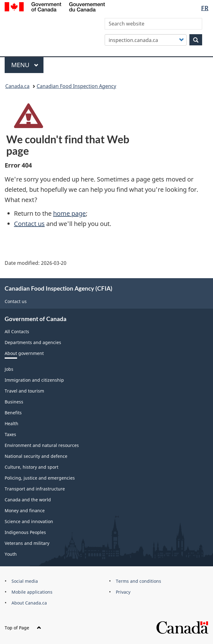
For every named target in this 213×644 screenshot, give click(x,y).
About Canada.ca (29, 603)
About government (24, 353)
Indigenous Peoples (25, 532)
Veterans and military (27, 543)
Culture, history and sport (32, 467)
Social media (25, 581)
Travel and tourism (24, 391)
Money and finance (25, 511)
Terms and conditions (138, 581)
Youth (11, 554)
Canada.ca (17, 86)
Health (11, 423)
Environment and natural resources (42, 445)
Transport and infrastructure (35, 489)
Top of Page (23, 628)
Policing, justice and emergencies (40, 478)
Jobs (9, 369)
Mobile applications (32, 592)
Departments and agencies (33, 342)
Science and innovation (29, 521)
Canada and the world (28, 500)
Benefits (13, 413)
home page (69, 213)
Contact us (29, 224)
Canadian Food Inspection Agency (76, 86)
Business (14, 402)
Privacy (123, 592)
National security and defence (36, 456)
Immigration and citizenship (34, 380)
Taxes (10, 434)
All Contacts (17, 331)
